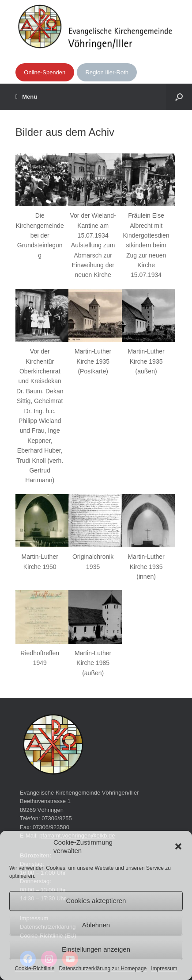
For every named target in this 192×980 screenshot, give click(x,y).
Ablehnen (96, 925)
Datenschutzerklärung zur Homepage (103, 968)
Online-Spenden (45, 72)
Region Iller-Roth (107, 72)
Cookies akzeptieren (96, 901)
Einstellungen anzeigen (96, 949)
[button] (178, 846)
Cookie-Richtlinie (34, 968)
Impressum (164, 968)
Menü (26, 97)
